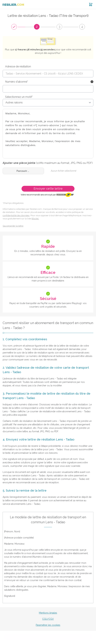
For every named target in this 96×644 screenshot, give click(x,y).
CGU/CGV (48, 619)
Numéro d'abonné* (17, 82)
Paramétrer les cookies (48, 625)
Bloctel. (35, 219)
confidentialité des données (16, 215)
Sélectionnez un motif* (19, 97)
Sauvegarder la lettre (13, 226)
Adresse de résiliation (18, 66)
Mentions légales (48, 613)
